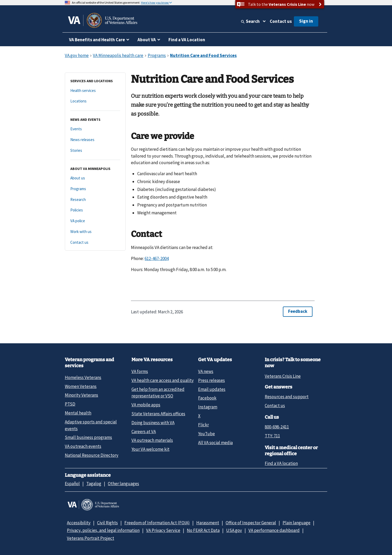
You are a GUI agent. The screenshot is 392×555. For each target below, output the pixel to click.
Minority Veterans (81, 395)
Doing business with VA (153, 423)
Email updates (212, 389)
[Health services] (95, 91)
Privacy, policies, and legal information (103, 530)
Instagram (208, 407)
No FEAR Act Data (203, 530)
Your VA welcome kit (150, 449)
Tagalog (94, 484)
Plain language (296, 523)
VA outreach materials (152, 440)
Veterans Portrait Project (91, 538)
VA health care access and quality (163, 380)
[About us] (95, 178)
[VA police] (95, 221)
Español (72, 484)
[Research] (95, 200)
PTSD (70, 404)
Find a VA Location (187, 40)
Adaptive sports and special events (91, 425)
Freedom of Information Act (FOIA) (157, 523)
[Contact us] (95, 243)
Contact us (281, 21)
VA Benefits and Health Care (97, 40)
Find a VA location (281, 463)
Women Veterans (81, 386)
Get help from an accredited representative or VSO (158, 393)
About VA (147, 40)
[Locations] (95, 101)
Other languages (123, 484)
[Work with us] (95, 232)
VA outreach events (83, 446)
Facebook (207, 398)
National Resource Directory (92, 455)
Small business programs (88, 437)
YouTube (206, 434)
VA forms (140, 371)
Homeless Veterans (83, 377)
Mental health (78, 413)
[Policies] (95, 210)
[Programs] (95, 189)
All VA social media (215, 443)
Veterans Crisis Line (283, 376)
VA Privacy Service (163, 530)
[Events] (95, 129)
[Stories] (95, 151)
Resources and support (287, 397)
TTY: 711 (272, 436)
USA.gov (234, 530)
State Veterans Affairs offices (158, 414)
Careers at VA (144, 432)
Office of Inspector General (251, 523)
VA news (206, 371)
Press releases (211, 380)
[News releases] (95, 140)
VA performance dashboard (274, 530)
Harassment (208, 523)
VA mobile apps (146, 405)
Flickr (203, 425)
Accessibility (79, 523)
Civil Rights (107, 523)
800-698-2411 (277, 427)
